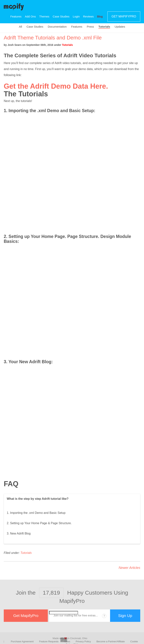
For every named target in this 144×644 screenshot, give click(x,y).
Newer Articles (129, 568)
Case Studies (61, 16)
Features (16, 16)
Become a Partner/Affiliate (111, 641)
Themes (44, 16)
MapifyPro (14, 7)
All (21, 27)
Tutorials (104, 27)
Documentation (57, 27)
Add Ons (30, 16)
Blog (100, 16)
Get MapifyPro (124, 16)
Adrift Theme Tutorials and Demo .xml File (53, 38)
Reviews (88, 16)
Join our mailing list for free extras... (76, 615)
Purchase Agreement (22, 641)
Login (76, 16)
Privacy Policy (83, 641)
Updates (120, 27)
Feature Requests (49, 641)
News (67, 641)
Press (90, 27)
